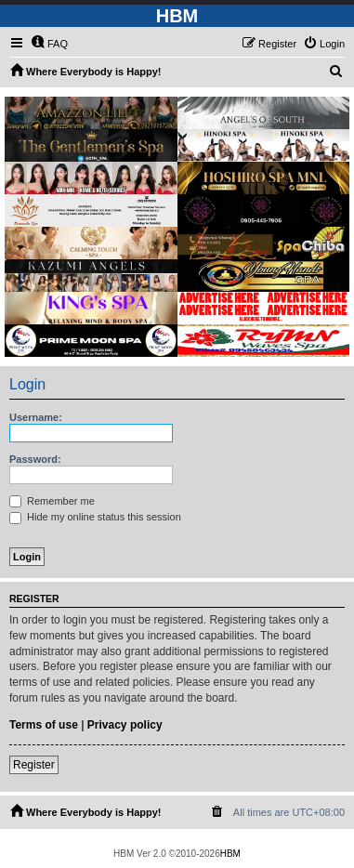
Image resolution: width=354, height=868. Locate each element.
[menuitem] (49, 44)
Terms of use (44, 725)
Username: (36, 417)
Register (34, 765)
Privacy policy (125, 725)
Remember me (52, 501)
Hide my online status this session (95, 517)
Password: (35, 459)
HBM (230, 854)
